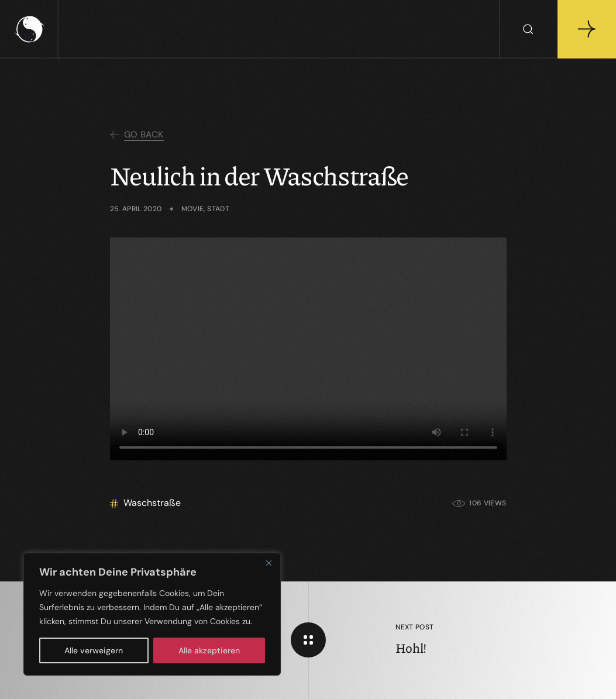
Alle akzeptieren (209, 650)
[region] (152, 614)
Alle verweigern (94, 650)
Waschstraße (152, 503)
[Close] (269, 563)
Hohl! (411, 648)
